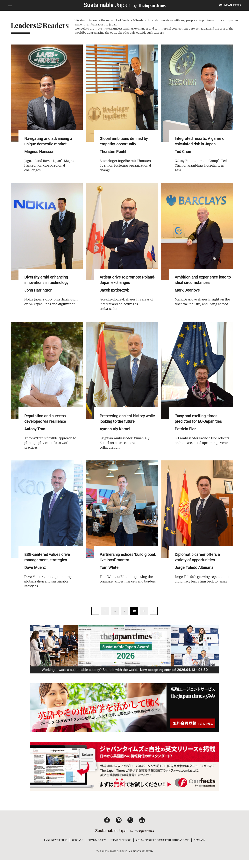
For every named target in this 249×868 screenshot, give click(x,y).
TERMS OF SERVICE (121, 848)
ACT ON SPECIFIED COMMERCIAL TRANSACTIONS (163, 848)
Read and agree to (204, 853)
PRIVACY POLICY (97, 848)
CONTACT (78, 848)
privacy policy (213, 853)
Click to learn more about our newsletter (214, 833)
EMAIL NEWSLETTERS (56, 848)
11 (144, 614)
